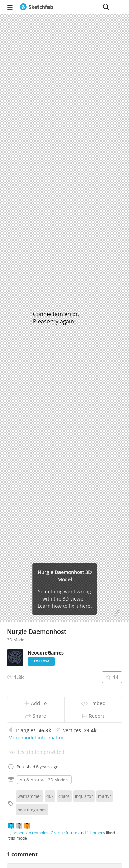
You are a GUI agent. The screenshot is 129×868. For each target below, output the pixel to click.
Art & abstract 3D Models (44, 780)
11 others (96, 833)
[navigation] (10, 7)
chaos (64, 796)
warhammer (29, 796)
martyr (105, 796)
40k (50, 796)
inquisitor (84, 796)
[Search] (106, 7)
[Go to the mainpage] (36, 7)
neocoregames (32, 810)
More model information (36, 738)
